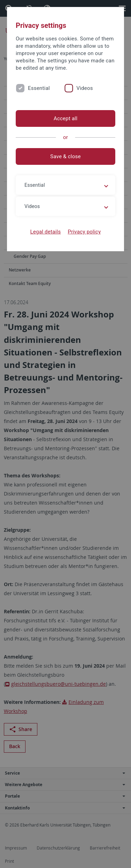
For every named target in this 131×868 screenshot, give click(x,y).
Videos (85, 88)
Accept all (65, 118)
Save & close (65, 156)
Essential (39, 88)
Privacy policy (84, 232)
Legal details (46, 232)
